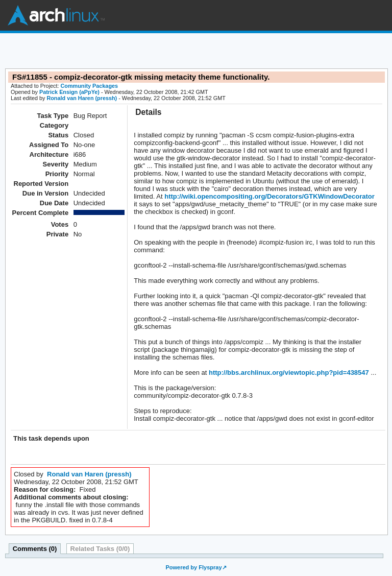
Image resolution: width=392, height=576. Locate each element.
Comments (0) (35, 549)
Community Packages (90, 86)
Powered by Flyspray (193, 567)
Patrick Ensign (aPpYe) (69, 92)
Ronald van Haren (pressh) (82, 98)
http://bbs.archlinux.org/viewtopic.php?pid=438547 (288, 373)
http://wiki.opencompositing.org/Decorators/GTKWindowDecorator (269, 196)
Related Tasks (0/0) (100, 549)
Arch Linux (56, 15)
